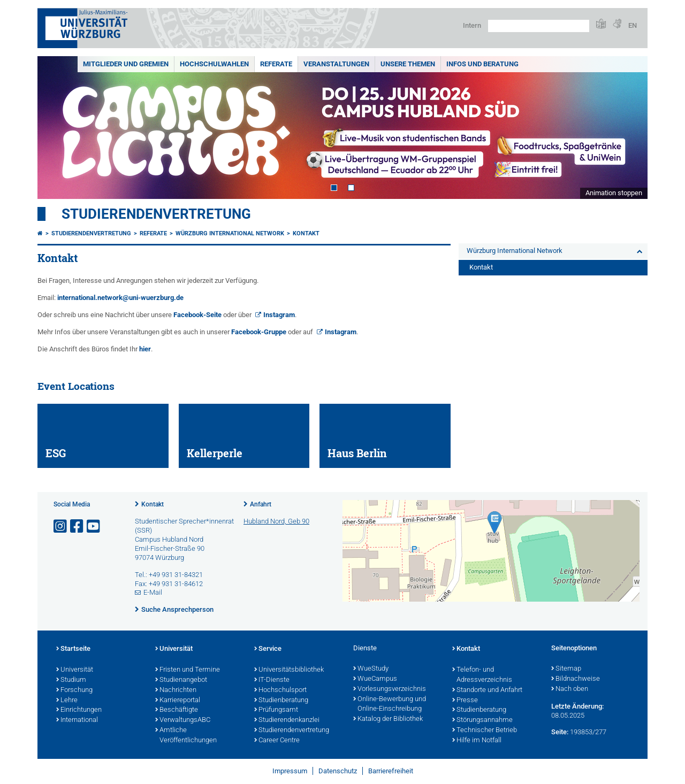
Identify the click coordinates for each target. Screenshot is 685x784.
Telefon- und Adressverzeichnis (482, 675)
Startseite (73, 649)
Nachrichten (176, 690)
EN (633, 25)
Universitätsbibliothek (289, 670)
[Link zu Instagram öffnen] (61, 526)
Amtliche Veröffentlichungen (186, 736)
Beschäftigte (177, 710)
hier (145, 349)
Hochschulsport (280, 690)
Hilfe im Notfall (477, 741)
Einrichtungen (79, 710)
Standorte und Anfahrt (487, 690)
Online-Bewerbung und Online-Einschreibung (390, 705)
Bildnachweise (576, 679)
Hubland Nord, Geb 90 (276, 521)
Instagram (279, 315)
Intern (472, 25)
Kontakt (306, 233)
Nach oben (570, 689)
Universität (75, 670)
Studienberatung (281, 701)
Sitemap (566, 669)
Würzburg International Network (230, 233)
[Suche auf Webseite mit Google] (539, 26)
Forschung (74, 690)
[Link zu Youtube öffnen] (94, 526)
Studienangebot (181, 680)
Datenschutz (338, 771)
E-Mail (153, 592)
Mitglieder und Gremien (126, 64)
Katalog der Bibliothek (388, 719)
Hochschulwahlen (214, 64)
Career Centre (277, 741)
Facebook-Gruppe (259, 332)
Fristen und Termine (188, 670)
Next (629, 128)
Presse (465, 701)
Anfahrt (261, 504)
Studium (71, 680)
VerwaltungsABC (183, 720)
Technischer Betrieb (485, 731)
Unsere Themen (408, 64)
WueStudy (371, 669)
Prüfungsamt (276, 710)
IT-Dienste (272, 680)
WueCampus (375, 679)
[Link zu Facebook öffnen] (78, 526)
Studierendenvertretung (156, 214)
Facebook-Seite (197, 315)
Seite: (560, 732)
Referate (276, 64)
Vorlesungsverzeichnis (390, 689)
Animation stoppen (614, 193)
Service (268, 649)
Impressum (290, 771)
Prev (56, 128)
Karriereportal (178, 701)
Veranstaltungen (336, 64)
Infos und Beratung (482, 64)
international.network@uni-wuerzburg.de (120, 298)
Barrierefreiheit (391, 771)
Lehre (67, 701)
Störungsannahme (482, 720)
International (77, 720)
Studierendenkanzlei (287, 720)
